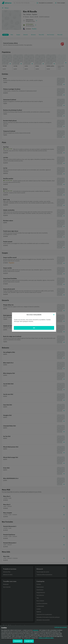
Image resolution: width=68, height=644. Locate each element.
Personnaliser (18, 641)
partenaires (36, 630)
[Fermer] (54, 315)
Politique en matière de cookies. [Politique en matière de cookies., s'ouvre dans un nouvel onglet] (46, 638)
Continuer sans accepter (61, 627)
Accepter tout (29, 641)
